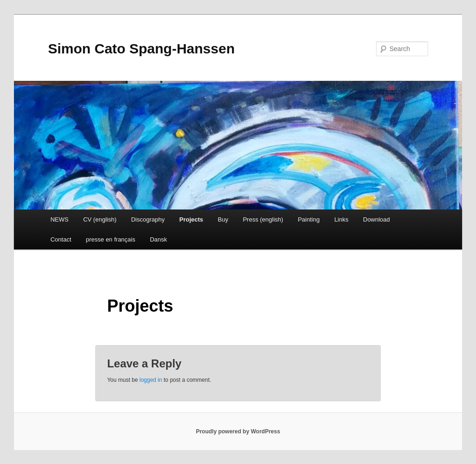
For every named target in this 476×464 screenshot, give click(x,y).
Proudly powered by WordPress (238, 431)
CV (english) (100, 219)
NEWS (59, 219)
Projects (191, 219)
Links (341, 219)
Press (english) (263, 219)
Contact (61, 239)
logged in (151, 380)
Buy (223, 219)
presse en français (111, 239)
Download (377, 219)
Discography (148, 219)
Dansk (158, 239)
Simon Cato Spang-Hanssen (141, 49)
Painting (309, 219)
